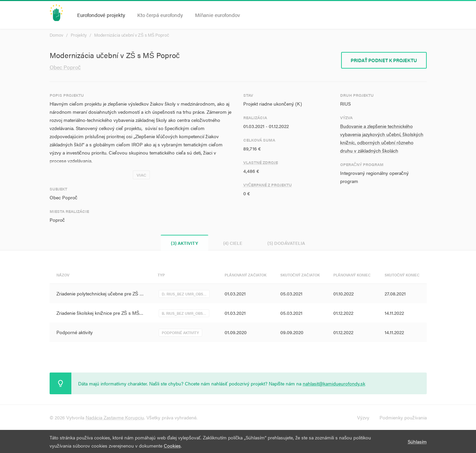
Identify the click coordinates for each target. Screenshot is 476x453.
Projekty (79, 35)
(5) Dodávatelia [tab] (286, 243)
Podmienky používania (403, 417)
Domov (56, 35)
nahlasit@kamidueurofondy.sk (334, 383)
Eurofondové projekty (101, 15)
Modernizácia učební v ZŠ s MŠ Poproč (132, 35)
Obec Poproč (65, 67)
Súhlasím (417, 441)
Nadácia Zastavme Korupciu (115, 417)
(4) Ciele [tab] (233, 243)
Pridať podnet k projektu (384, 60)
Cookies (172, 446)
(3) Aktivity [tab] (184, 243)
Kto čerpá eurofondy (160, 15)
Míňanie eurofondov (217, 15)
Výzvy (363, 417)
